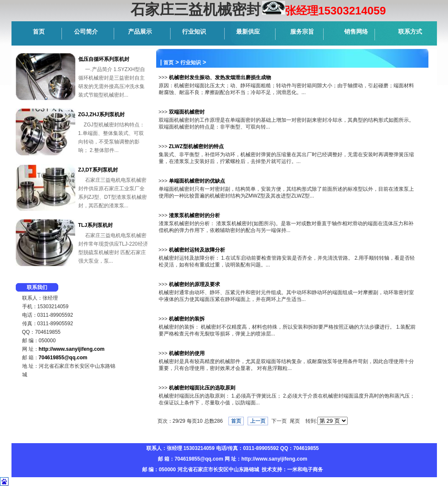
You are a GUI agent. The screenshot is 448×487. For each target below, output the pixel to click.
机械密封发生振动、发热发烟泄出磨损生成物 (220, 77)
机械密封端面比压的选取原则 (202, 388)
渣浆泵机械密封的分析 (194, 215)
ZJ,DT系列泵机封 (98, 170)
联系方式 (410, 32)
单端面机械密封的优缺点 (197, 181)
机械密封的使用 (187, 353)
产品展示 (140, 32)
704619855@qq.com (63, 358)
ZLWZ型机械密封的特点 (196, 146)
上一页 (258, 421)
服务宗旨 (302, 32)
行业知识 (194, 32)
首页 (39, 32)
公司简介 (86, 32)
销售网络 (356, 32)
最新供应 (248, 32)
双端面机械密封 (187, 112)
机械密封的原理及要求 (194, 284)
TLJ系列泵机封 (96, 225)
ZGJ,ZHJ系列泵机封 (101, 115)
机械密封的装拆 (187, 319)
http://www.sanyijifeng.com (72, 349)
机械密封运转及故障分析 (197, 250)
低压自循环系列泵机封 (104, 59)
